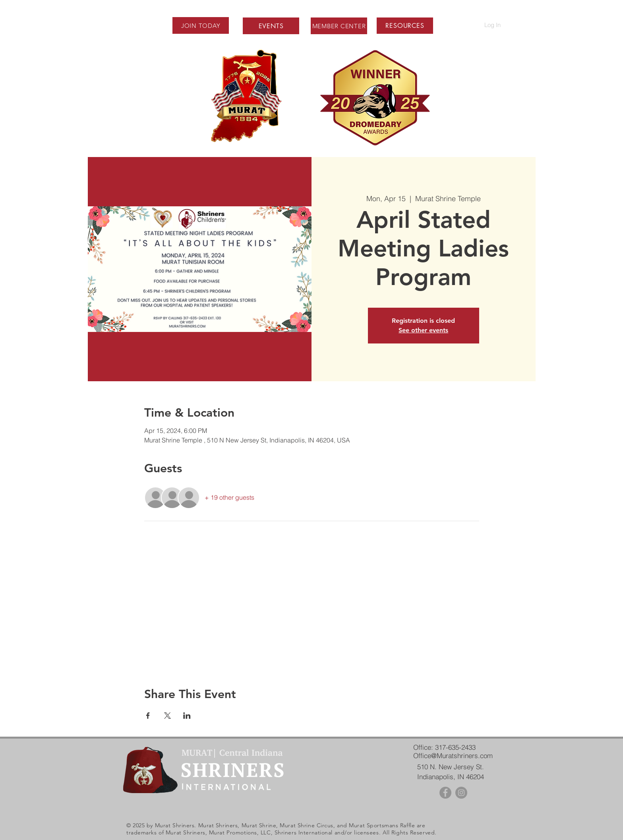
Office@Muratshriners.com (453, 756)
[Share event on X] (167, 716)
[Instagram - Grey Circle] (461, 793)
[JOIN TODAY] (201, 25)
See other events (423, 330)
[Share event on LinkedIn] (187, 716)
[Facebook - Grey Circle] (445, 793)
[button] (405, 26)
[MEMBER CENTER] (339, 26)
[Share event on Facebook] (148, 716)
